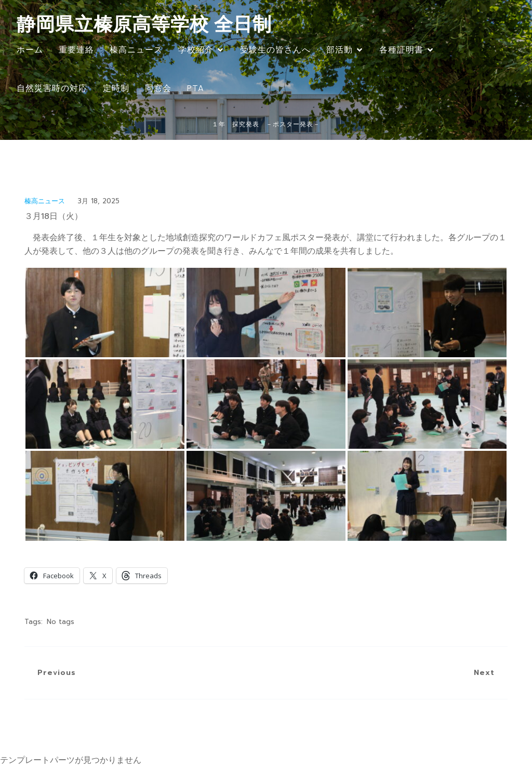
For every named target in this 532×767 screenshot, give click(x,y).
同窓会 (158, 88)
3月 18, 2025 (98, 201)
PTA (196, 88)
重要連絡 (76, 50)
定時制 (116, 88)
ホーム (30, 50)
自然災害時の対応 (52, 88)
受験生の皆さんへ (275, 50)
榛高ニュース (136, 50)
